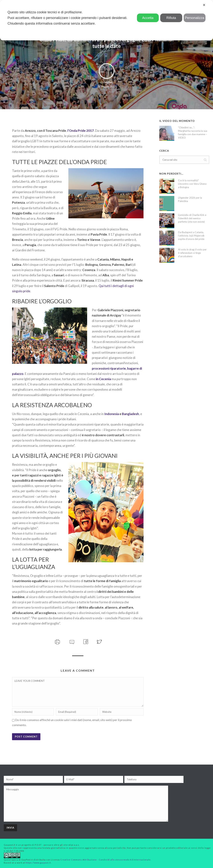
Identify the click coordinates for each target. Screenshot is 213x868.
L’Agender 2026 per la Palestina (190, 199)
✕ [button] (204, 5)
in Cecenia (103, 379)
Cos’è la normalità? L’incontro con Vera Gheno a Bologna (192, 184)
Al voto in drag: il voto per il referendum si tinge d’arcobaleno (192, 253)
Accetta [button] (148, 18)
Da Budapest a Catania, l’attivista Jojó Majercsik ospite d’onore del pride (191, 236)
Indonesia (112, 414)
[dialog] (106, 20)
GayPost (108, 82)
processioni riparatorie (109, 368)
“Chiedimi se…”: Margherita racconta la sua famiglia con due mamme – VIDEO (193, 133)
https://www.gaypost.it (38, 863)
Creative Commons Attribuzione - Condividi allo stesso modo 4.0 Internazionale (105, 860)
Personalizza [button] (194, 18)
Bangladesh (130, 414)
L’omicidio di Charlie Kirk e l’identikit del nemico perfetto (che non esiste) (192, 218)
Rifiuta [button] (171, 18)
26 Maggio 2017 (107, 86)
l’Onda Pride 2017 (81, 131)
